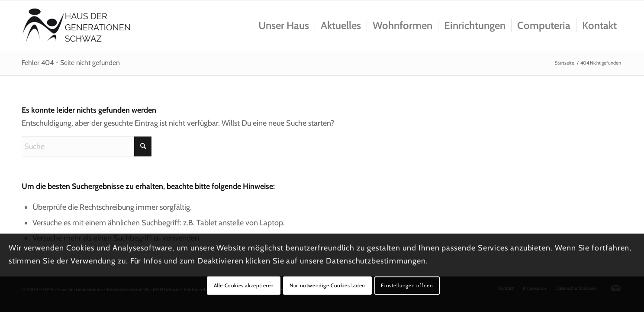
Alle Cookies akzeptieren (244, 285)
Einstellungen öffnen (407, 285)
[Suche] (87, 146)
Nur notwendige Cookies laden (327, 285)
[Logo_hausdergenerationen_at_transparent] (76, 26)
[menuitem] (284, 26)
